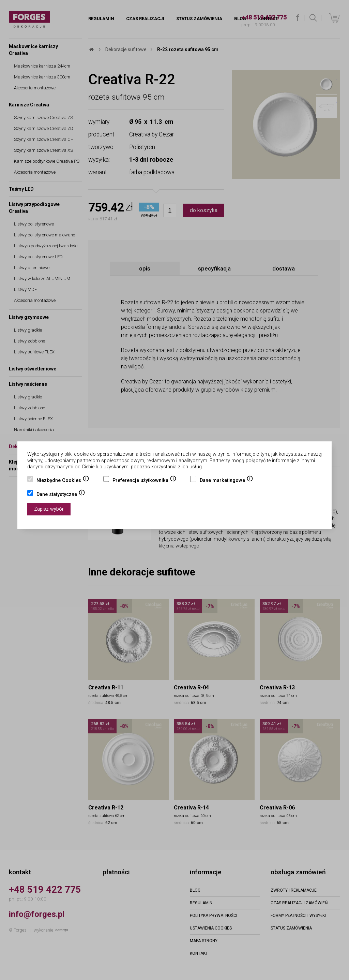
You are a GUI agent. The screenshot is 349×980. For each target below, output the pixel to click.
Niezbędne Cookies (63, 481)
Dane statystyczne (61, 495)
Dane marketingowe (226, 481)
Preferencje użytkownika (145, 481)
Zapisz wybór (49, 509)
